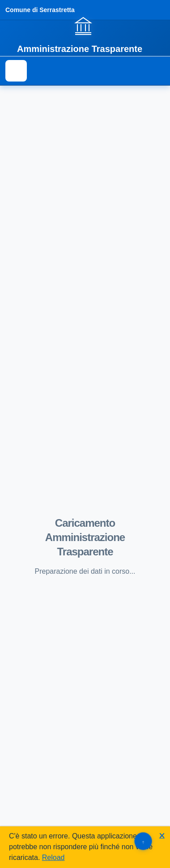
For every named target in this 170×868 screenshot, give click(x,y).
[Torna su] (143, 841)
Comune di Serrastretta (40, 10)
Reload (53, 857)
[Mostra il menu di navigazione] (16, 71)
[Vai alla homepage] (85, 34)
